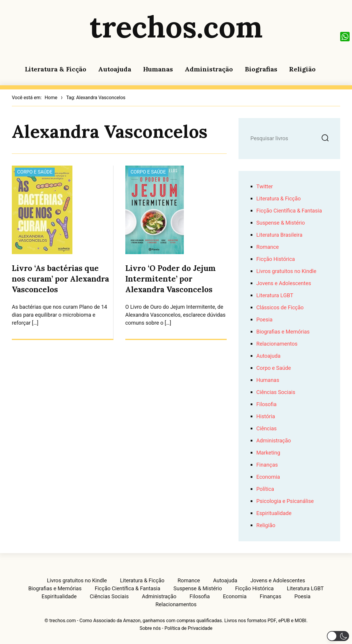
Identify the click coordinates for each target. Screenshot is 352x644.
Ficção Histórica (275, 259)
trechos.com (176, 27)
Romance (267, 247)
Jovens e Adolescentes (284, 283)
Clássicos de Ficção (280, 308)
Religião (302, 69)
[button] (338, 636)
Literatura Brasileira (279, 235)
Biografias (261, 69)
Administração (209, 69)
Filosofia (266, 404)
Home (51, 98)
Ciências (266, 429)
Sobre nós (150, 628)
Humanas (158, 69)
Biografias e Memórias (283, 332)
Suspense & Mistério (280, 223)
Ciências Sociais (276, 392)
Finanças (267, 465)
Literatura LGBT (275, 296)
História (266, 417)
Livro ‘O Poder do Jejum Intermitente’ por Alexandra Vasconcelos (171, 279)
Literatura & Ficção (56, 69)
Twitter (265, 187)
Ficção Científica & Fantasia (289, 211)
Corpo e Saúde (35, 172)
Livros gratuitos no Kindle (286, 271)
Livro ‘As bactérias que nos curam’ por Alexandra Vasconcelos (60, 279)
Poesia (264, 320)
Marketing (268, 453)
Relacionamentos (277, 344)
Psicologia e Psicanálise (285, 501)
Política (265, 489)
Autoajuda (115, 69)
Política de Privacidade (188, 628)
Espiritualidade (274, 513)
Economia (268, 477)
